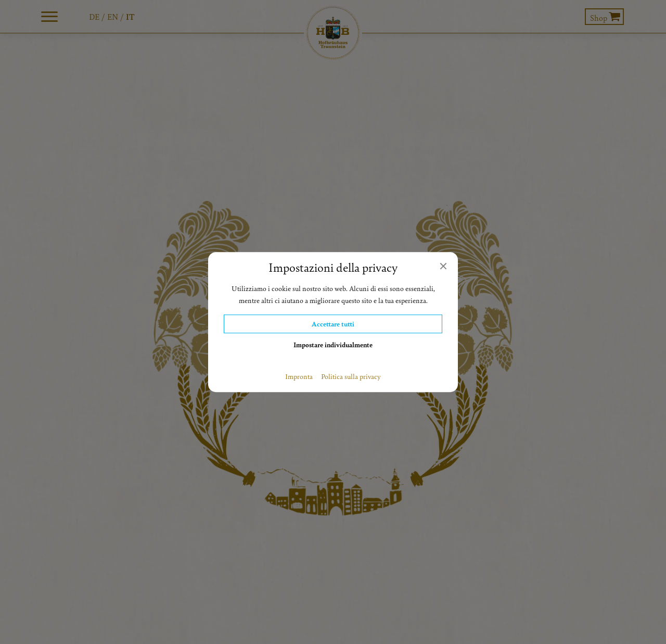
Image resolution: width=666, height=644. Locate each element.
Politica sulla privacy (351, 376)
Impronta (299, 376)
